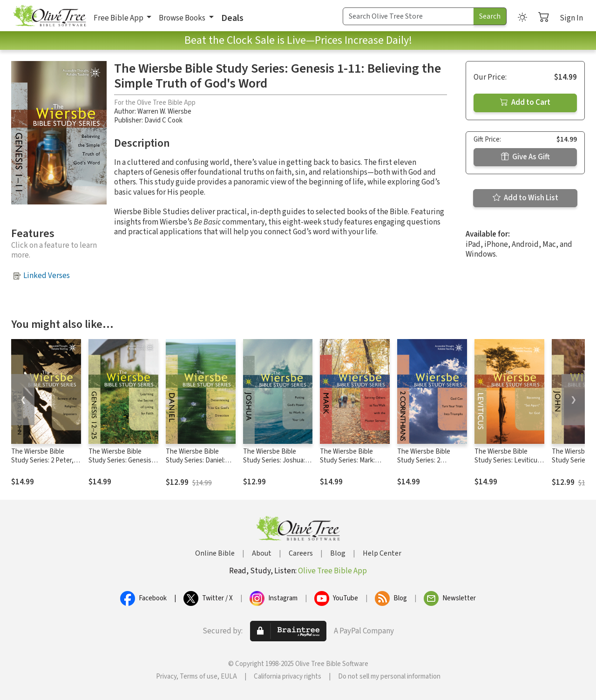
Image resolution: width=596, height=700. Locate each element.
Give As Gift (525, 157)
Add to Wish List (525, 198)
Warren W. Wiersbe (164, 112)
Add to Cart (525, 102)
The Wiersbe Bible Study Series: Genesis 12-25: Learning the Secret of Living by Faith (123, 465)
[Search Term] (408, 16)
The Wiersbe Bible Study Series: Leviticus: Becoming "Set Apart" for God (508, 465)
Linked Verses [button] (47, 276)
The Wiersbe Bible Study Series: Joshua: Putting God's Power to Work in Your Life (277, 465)
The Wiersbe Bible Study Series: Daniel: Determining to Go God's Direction (195, 465)
